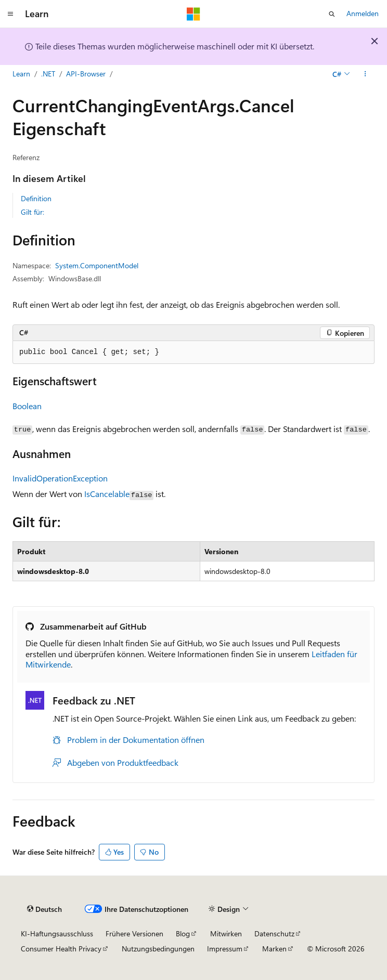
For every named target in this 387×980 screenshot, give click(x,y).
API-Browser (86, 74)
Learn (21, 74)
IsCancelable (107, 494)
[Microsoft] (193, 14)
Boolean (27, 406)
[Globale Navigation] (10, 14)
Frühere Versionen (134, 933)
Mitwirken (226, 933)
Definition (36, 198)
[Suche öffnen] (332, 14)
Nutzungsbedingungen (158, 949)
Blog (183, 933)
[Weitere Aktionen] (365, 74)
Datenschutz (274, 933)
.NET (48, 74)
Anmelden (363, 13)
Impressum (225, 949)
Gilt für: (33, 212)
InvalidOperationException (60, 478)
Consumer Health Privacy (61, 949)
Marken (274, 949)
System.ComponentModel (97, 265)
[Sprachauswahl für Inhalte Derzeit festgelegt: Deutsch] (44, 909)
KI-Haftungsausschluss (57, 933)
